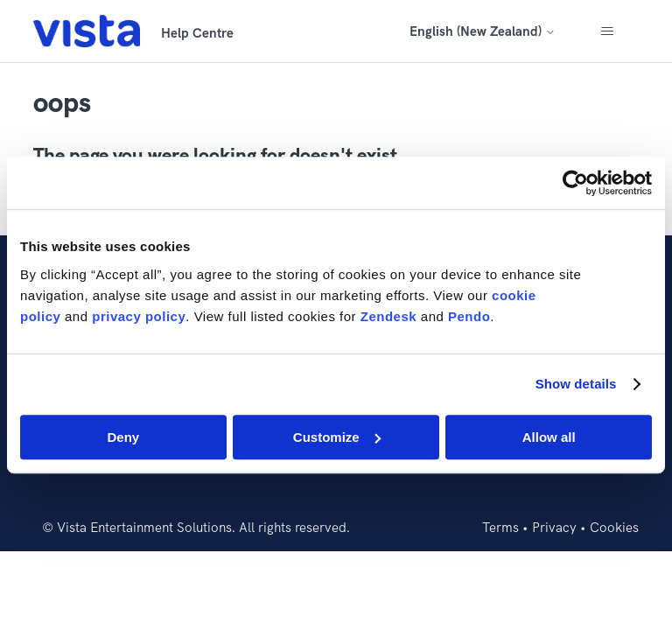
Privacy (554, 527)
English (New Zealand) (483, 31)
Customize (337, 437)
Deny (123, 437)
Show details (576, 384)
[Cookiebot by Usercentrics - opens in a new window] (575, 183)
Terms (500, 527)
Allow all (549, 437)
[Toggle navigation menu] (608, 31)
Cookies (614, 527)
